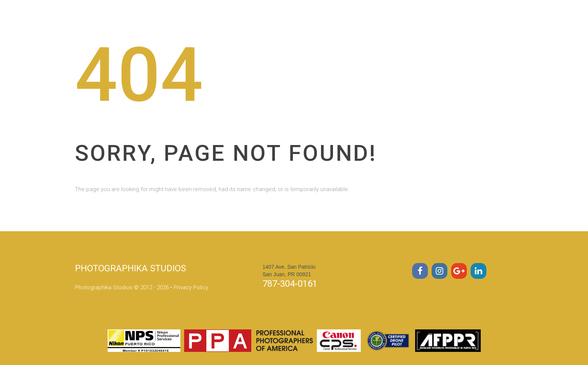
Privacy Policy (191, 287)
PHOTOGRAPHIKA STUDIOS (130, 268)
